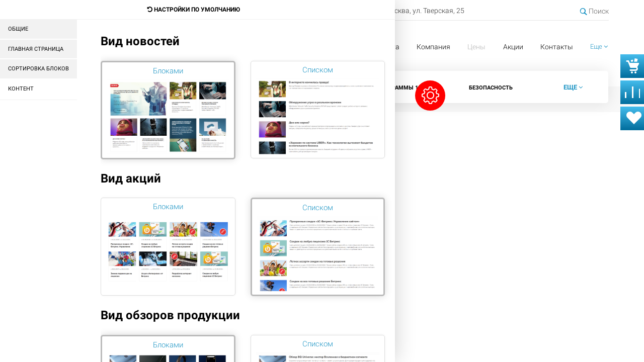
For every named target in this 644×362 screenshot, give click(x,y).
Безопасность (491, 88)
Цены (476, 47)
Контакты (557, 47)
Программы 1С (399, 88)
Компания (433, 47)
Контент (21, 89)
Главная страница (36, 49)
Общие (18, 29)
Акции (513, 47)
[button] (599, 47)
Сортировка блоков (38, 69)
